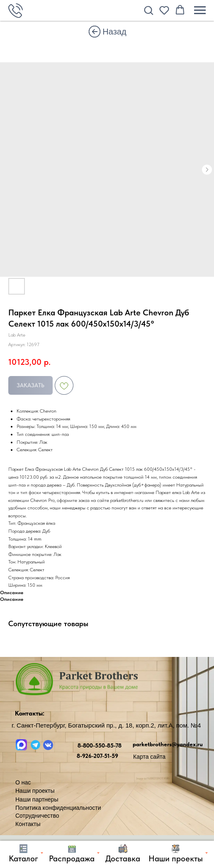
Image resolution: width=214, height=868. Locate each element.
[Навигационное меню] (200, 10)
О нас (23, 782)
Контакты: (30, 713)
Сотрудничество (37, 816)
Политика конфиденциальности (58, 808)
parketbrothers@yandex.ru (168, 744)
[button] (148, 10)
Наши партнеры (37, 799)
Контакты (28, 824)
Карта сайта (149, 757)
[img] (95, 32)
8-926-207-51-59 (97, 756)
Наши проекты (35, 791)
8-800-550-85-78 (100, 745)
